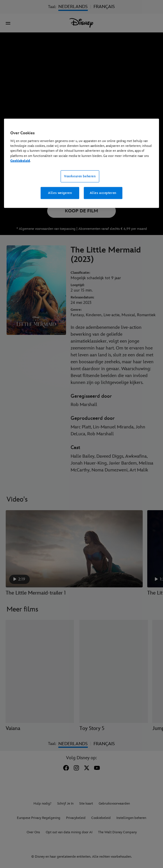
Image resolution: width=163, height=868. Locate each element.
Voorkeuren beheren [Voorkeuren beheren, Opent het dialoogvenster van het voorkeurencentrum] (80, 176)
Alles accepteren (103, 193)
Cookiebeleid (20, 161)
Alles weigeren (60, 193)
